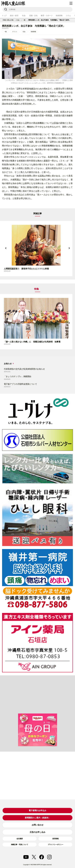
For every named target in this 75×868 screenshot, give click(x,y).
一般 (24, 20)
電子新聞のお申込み (38, 810)
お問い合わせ (38, 825)
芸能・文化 (33, 16)
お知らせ (8, 364)
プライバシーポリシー (56, 845)
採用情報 (56, 839)
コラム (68, 16)
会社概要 (20, 839)
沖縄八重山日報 (8, 20)
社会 (24, 16)
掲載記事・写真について (20, 845)
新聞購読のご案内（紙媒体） (38, 818)
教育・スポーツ (47, 16)
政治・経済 (14, 16)
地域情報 (59, 16)
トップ (4, 16)
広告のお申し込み (38, 832)
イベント (15, 32)
